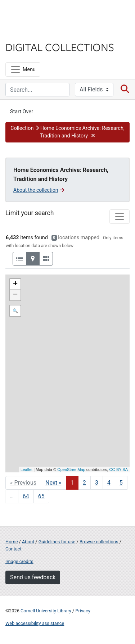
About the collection (39, 190)
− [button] (15, 295)
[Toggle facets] (120, 217)
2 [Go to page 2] (84, 483)
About (28, 542)
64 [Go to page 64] (26, 496)
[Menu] (23, 69)
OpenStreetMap (71, 470)
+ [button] (15, 284)
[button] (67, 132)
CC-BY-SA (118, 470)
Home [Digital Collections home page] (12, 542)
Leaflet (26, 470)
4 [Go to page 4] (109, 483)
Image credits (19, 561)
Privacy (83, 611)
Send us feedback (33, 577)
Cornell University (41, 14)
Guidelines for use (57, 542)
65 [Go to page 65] (41, 496)
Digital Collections (60, 47)
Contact (13, 549)
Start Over (22, 112)
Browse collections (99, 542)
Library (27, 33)
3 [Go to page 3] (97, 483)
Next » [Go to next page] (53, 483)
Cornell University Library (46, 611)
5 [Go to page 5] (121, 483)
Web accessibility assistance (35, 623)
